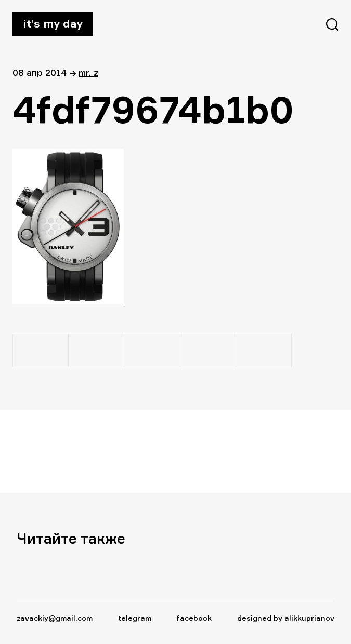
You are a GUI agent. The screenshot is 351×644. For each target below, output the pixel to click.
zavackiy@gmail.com (55, 618)
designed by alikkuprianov (286, 618)
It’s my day (53, 23)
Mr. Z (88, 72)
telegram (135, 618)
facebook (194, 618)
